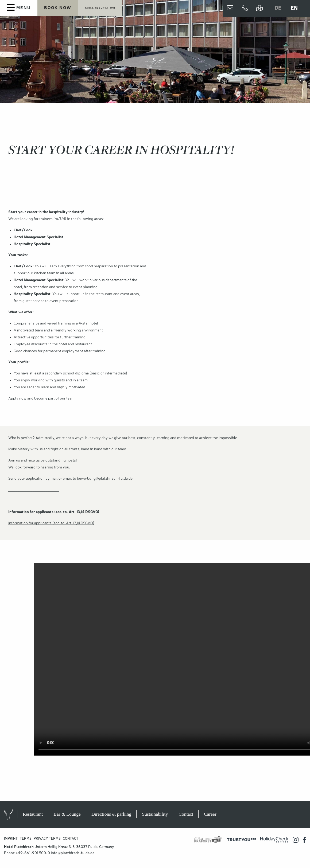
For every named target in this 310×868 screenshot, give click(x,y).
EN (294, 8)
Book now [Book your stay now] (58, 8)
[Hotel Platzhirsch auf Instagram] (296, 840)
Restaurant (33, 814)
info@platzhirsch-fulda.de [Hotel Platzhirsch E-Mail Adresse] (73, 853)
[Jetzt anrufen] (245, 8)
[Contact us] (230, 8)
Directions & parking (111, 814)
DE (278, 8)
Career (210, 814)
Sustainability (155, 814)
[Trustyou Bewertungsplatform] (241, 840)
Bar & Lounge (67, 814)
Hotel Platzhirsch (13, 814)
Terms (26, 839)
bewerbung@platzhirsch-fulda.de (105, 479)
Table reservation (100, 8)
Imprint (11, 839)
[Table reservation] (100, 8)
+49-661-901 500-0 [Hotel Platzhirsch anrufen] (33, 853)
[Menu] (19, 8)
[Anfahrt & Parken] (259, 8)
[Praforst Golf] (208, 840)
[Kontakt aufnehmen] (230, 8)
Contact (186, 814)
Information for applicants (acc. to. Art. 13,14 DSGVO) (51, 523)
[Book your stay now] (58, 8)
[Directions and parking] (259, 8)
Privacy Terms (47, 839)
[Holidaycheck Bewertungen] (274, 840)
